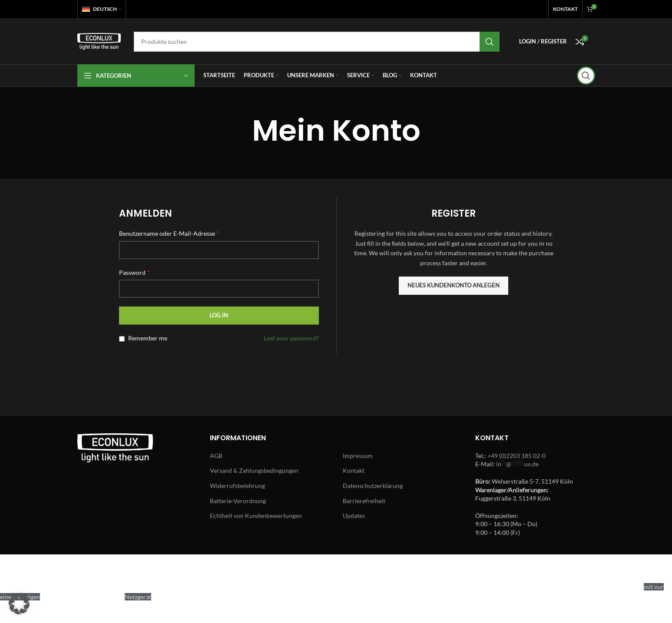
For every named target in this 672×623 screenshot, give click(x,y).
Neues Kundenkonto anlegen (454, 285)
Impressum (358, 456)
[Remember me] (122, 339)
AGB (216, 456)
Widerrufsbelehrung (237, 486)
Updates (354, 516)
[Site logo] (99, 41)
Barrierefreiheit (364, 501)
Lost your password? (291, 338)
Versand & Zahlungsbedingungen (254, 470)
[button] (19, 604)
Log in (219, 315)
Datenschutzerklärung (373, 486)
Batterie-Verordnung (238, 501)
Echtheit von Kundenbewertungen (256, 516)
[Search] (317, 42)
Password (134, 272)
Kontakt (354, 470)
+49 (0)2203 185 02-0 (516, 456)
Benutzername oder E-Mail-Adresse (169, 233)
